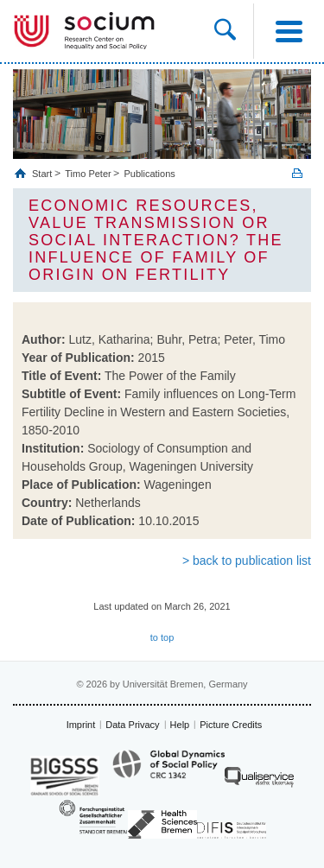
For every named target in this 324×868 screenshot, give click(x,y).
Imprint (81, 725)
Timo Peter (88, 174)
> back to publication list (247, 561)
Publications (149, 174)
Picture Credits (231, 725)
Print (297, 173)
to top (162, 637)
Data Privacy (132, 725)
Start (43, 174)
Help (180, 725)
